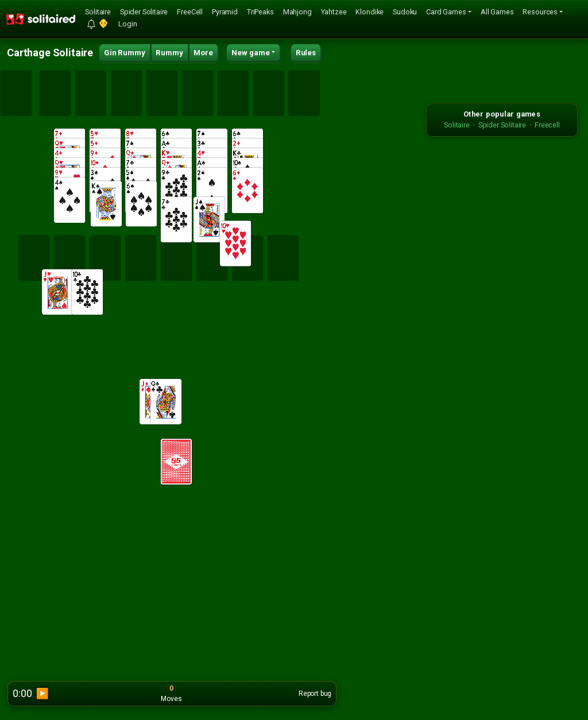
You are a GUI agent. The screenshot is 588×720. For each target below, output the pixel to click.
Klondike (370, 12)
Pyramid (225, 12)
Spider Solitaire (144, 12)
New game (251, 53)
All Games (497, 12)
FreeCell (190, 12)
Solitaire (98, 12)
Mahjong (297, 12)
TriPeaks (260, 12)
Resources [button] (540, 12)
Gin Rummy (125, 53)
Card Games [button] (446, 12)
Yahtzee (334, 12)
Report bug (315, 694)
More (203, 53)
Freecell (547, 125)
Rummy (169, 53)
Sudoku (405, 12)
